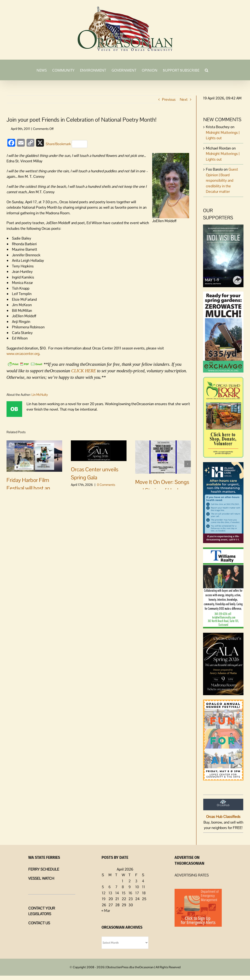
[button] (207, 70)
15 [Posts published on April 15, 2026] (124, 893)
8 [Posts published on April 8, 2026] (123, 887)
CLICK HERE (84, 371)
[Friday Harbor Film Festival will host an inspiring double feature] (34, 456)
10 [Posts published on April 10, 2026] (137, 887)
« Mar (106, 911)
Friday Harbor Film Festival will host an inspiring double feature (34, 488)
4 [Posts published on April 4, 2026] (143, 881)
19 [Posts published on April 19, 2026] (104, 899)
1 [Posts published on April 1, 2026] (122, 881)
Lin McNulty (40, 395)
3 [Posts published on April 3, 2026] (136, 881)
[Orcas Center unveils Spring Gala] (99, 450)
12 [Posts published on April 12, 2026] (104, 893)
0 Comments (42, 503)
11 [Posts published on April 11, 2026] (143, 887)
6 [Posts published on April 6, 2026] (110, 887)
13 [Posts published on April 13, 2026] (110, 893)
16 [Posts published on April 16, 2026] (130, 893)
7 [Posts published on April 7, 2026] (116, 887)
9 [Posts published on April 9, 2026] (130, 887)
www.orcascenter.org (23, 354)
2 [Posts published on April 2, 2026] (130, 881)
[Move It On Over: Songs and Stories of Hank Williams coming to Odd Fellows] (163, 457)
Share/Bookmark (67, 144)
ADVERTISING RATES (192, 875)
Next (184, 99)
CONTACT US (39, 923)
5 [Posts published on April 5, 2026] (103, 887)
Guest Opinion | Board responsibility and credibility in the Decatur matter (222, 180)
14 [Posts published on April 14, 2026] (117, 893)
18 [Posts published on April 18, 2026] (144, 893)
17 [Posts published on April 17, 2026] (137, 893)
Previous (169, 99)
